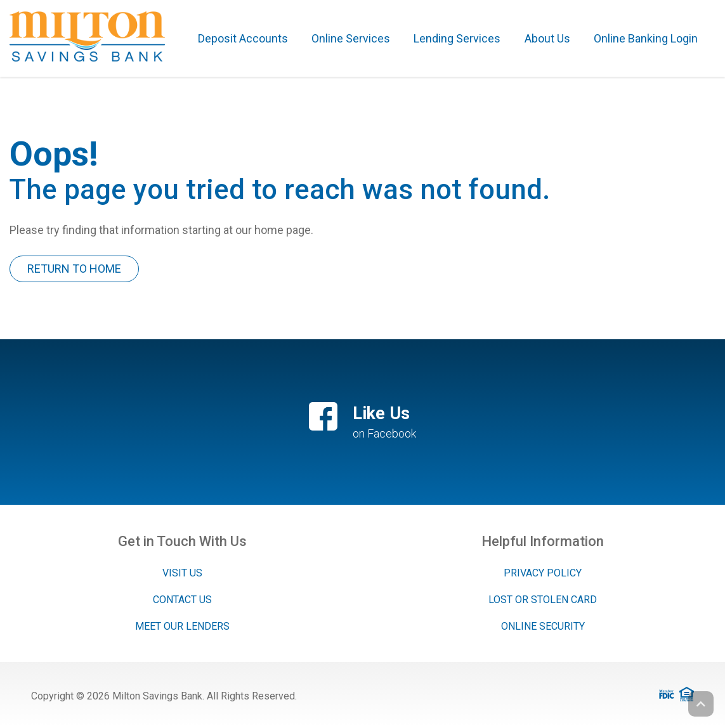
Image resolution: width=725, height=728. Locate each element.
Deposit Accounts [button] (243, 38)
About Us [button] (547, 38)
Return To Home (74, 269)
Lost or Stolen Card (543, 600)
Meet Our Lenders (182, 626)
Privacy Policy (543, 573)
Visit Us (182, 573)
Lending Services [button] (457, 38)
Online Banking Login (646, 38)
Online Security (543, 626)
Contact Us (182, 600)
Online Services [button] (351, 38)
